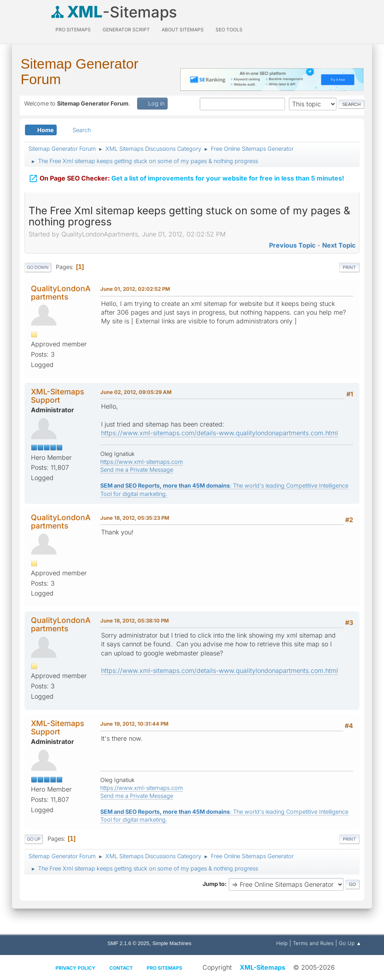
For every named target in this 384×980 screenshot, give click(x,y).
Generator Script (126, 30)
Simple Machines (172, 943)
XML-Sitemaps (263, 967)
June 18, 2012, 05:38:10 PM (135, 621)
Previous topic (292, 245)
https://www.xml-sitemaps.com (142, 462)
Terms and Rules (313, 943)
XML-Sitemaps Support (57, 396)
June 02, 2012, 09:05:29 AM (136, 392)
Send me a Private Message (137, 470)
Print (349, 267)
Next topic (339, 245)
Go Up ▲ (350, 943)
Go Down (38, 267)
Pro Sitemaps (164, 968)
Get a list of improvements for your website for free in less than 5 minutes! (186, 178)
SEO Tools (229, 30)
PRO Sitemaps (73, 30)
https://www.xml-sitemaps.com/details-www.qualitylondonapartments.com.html (220, 433)
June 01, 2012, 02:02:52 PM (135, 289)
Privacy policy (75, 968)
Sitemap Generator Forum (79, 71)
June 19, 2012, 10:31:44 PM (134, 724)
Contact (121, 968)
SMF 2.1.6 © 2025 (128, 943)
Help (282, 943)
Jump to (214, 884)
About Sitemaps (183, 30)
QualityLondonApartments (61, 293)
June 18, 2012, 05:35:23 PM (135, 518)
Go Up (34, 839)
